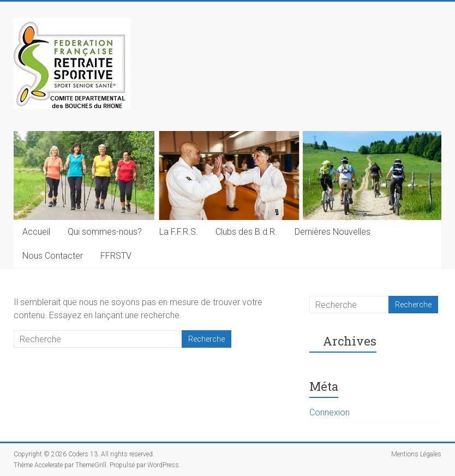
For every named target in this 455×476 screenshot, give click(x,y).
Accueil (36, 232)
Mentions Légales (416, 454)
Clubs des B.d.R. (246, 232)
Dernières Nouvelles (333, 232)
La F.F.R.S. (179, 232)
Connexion (330, 412)
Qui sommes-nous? (105, 232)
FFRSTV (116, 256)
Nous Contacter (53, 256)
